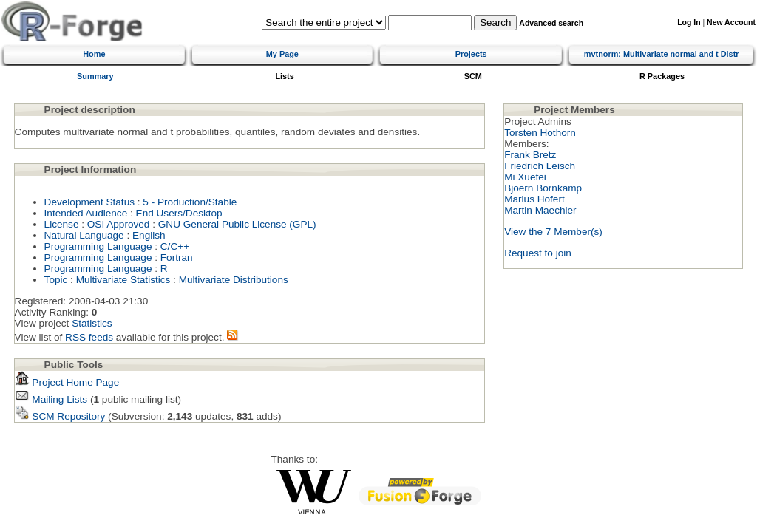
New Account (731, 23)
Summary (95, 76)
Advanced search (551, 23)
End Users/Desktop (179, 213)
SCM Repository (60, 416)
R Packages (662, 76)
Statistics (92, 323)
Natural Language (84, 235)
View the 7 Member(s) (553, 232)
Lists (284, 76)
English (149, 235)
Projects (471, 54)
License (62, 224)
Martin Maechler (540, 210)
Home (94, 54)
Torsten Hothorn (540, 133)
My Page (282, 54)
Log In (689, 23)
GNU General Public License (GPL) (237, 224)
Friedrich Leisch (540, 166)
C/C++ (175, 246)
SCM (473, 76)
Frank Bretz (530, 155)
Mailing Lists (51, 399)
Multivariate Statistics (123, 280)
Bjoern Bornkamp (543, 188)
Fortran (177, 258)
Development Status (89, 202)
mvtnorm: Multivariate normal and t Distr (662, 54)
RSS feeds (89, 337)
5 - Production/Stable (190, 202)
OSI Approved (119, 224)
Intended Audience (86, 213)
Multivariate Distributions (234, 280)
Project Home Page (67, 382)
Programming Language (98, 246)
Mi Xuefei (525, 177)
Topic (56, 280)
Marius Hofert (534, 199)
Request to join (538, 253)
